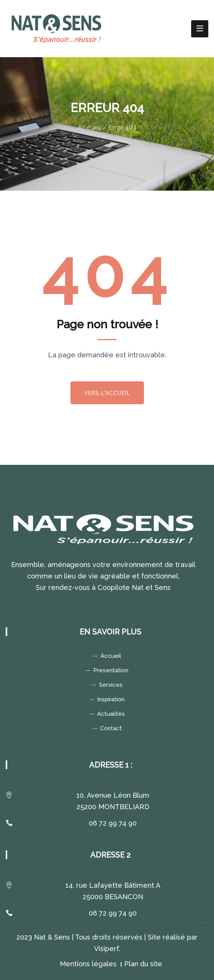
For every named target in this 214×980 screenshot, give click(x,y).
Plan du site (143, 964)
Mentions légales (88, 964)
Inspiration (111, 699)
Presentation (111, 670)
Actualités (111, 714)
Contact (111, 728)
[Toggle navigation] (200, 29)
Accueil (89, 127)
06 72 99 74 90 (113, 823)
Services (111, 685)
